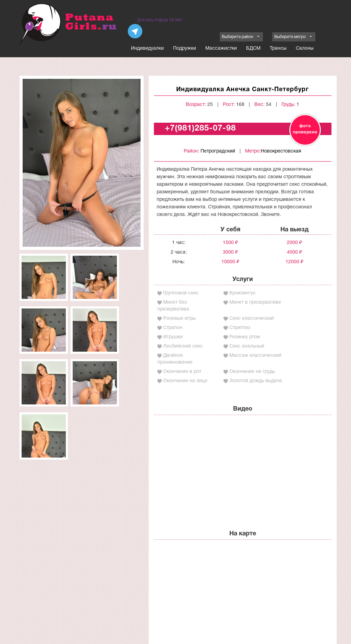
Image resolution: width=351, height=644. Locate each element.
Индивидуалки (147, 48)
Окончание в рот (182, 372)
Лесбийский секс (183, 346)
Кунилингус (243, 293)
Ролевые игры (179, 319)
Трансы (278, 48)
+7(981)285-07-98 (200, 129)
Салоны (305, 48)
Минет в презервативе (255, 302)
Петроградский (218, 151)
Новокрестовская (281, 151)
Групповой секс (181, 293)
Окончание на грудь (252, 372)
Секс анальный (247, 346)
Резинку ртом (245, 337)
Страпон (173, 328)
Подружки (185, 48)
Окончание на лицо (185, 381)
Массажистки (221, 48)
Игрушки (173, 337)
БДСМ (253, 48)
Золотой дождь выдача (256, 381)
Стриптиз (240, 328)
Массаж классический (255, 356)
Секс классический (252, 319)
